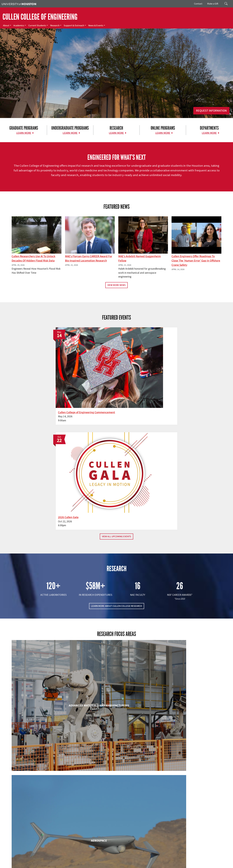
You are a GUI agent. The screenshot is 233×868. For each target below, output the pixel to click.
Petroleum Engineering (116, 795)
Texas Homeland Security (133, 862)
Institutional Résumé (45, 865)
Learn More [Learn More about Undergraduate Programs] (70, 133)
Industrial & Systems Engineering (45, 737)
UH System (106, 862)
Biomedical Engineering (45, 615)
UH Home (52, 862)
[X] (31, 836)
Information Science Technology (116, 737)
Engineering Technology (116, 673)
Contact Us (85, 849)
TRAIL (148, 862)
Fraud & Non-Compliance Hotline (182, 862)
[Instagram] (43, 836)
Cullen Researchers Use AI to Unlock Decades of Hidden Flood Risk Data (33, 258)
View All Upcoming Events (116, 399)
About (6, 26)
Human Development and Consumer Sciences (188, 676)
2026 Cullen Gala (133, 380)
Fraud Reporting (159, 862)
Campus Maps (82, 862)
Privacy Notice (219, 862)
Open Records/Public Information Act (18, 865)
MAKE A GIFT (188, 823)
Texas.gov (116, 862)
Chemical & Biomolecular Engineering (117, 615)
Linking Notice (205, 862)
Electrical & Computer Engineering (45, 673)
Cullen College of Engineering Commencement (80, 380)
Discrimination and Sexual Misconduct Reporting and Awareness (145, 865)
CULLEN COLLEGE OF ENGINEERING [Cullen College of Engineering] (40, 17)
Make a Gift (213, 4)
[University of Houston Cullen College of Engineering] (40, 825)
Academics (19, 26)
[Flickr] (37, 836)
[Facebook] (25, 836)
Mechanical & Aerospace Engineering (188, 737)
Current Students (37, 26)
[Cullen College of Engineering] (116, 94)
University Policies (182, 865)
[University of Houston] (19, 4)
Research (55, 26)
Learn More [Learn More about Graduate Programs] (24, 133)
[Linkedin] (48, 836)
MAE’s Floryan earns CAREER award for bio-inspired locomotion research (89, 258)
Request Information (211, 111)
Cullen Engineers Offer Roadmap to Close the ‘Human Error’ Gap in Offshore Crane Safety (196, 261)
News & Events (96, 26)
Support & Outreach (74, 26)
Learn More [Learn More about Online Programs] (163, 133)
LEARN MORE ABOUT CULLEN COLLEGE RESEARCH (117, 468)
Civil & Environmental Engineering (188, 615)
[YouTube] (54, 836)
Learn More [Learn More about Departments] (209, 133)
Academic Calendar (66, 862)
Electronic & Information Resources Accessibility (94, 865)
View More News (116, 285)
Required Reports (63, 865)
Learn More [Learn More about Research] (116, 133)
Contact (198, 4)
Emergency (94, 862)
